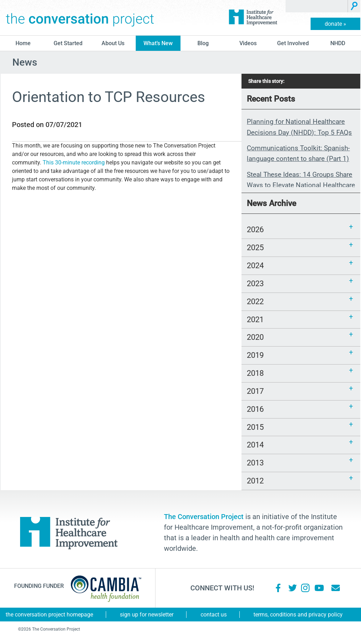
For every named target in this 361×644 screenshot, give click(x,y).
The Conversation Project (80, 18)
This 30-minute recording (74, 162)
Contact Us (214, 615)
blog (203, 43)
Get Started (68, 43)
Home (23, 43)
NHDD (338, 43)
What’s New (158, 43)
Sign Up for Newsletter (147, 615)
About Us (113, 43)
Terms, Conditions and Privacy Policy (298, 615)
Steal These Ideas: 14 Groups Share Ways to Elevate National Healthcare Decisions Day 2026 (301, 185)
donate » (335, 24)
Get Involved (293, 43)
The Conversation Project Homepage (49, 615)
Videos (248, 43)
